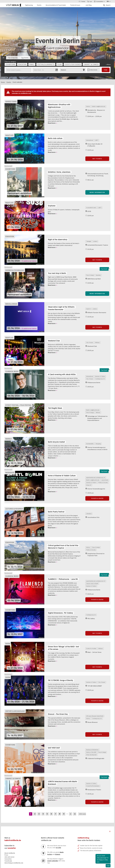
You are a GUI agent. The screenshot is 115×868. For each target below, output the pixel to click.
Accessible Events (91, 208)
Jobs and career (9, 857)
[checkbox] (10, 64)
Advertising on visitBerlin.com (14, 863)
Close (109, 855)
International (90, 140)
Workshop (10, 473)
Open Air (88, 309)
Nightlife (9, 135)
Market (9, 439)
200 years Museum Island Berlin (95, 716)
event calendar (53, 861)
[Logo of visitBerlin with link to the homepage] (13, 5)
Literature (89, 514)
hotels (50, 854)
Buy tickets (97, 159)
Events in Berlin (58, 41)
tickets (58, 854)
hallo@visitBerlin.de (13, 840)
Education (10, 236)
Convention (8, 859)
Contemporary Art (100, 379)
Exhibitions (10, 169)
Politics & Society (103, 483)
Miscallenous (11, 304)
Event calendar (58, 48)
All (3, 58)
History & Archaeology (15, 711)
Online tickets (94, 70)
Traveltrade (8, 861)
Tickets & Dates (97, 498)
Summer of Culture (100, 376)
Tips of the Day (13, 58)
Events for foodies (91, 648)
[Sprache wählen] (109, 1)
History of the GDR (91, 752)
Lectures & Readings (14, 509)
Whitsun (97, 342)
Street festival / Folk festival (18, 405)
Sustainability (90, 444)
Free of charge (90, 275)
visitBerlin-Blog (83, 838)
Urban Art (89, 485)
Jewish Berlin (105, 480)
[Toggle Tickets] (82, 1)
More (109, 64)
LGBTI (97, 140)
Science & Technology (15, 270)
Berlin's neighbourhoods (99, 106)
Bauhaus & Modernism (92, 750)
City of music (90, 342)
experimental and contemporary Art (96, 477)
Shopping (98, 444)
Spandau (98, 275)
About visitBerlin (10, 853)
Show (8, 644)
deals (62, 852)
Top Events (25, 58)
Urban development (91, 755)
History (88, 106)
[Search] (107, 5)
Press (6, 855)
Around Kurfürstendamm (93, 786)
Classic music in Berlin (92, 584)
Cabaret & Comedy (13, 778)
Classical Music (12, 371)
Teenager (89, 241)
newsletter (12, 848)
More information (97, 192)
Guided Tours (11, 102)
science (95, 241)
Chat (108, 866)
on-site (58, 848)
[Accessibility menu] (99, 1)
